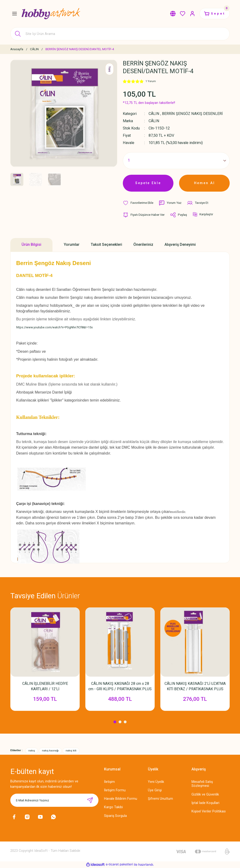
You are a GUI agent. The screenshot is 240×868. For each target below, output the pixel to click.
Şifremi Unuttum (160, 799)
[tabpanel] (45, 662)
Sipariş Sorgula (115, 816)
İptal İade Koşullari (205, 803)
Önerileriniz (143, 244)
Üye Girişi (155, 790)
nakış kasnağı (50, 750)
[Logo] (51, 14)
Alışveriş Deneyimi (180, 244)
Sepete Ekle (148, 183)
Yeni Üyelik (156, 782)
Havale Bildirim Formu (121, 799)
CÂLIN (154, 114)
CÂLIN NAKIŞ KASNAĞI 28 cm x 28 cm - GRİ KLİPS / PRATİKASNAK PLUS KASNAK (120, 686)
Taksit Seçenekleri (106, 244)
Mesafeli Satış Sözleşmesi (202, 784)
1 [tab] (115, 722)
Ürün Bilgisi (31, 244)
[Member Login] (192, 14)
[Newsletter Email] (54, 800)
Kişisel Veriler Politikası (209, 811)
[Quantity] (176, 161)
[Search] (120, 34)
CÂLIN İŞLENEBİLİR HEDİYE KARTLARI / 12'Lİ (45, 686)
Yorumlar (72, 244)
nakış (32, 750)
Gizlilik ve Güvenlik (205, 794)
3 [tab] (125, 722)
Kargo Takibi (113, 807)
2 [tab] (120, 722)
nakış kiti (71, 750)
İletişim (109, 782)
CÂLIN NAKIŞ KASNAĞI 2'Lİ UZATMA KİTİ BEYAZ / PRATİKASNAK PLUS (195, 686)
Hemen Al (204, 183)
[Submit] (90, 800)
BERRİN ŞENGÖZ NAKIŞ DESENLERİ (192, 114)
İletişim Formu (115, 790)
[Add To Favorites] (138, 203)
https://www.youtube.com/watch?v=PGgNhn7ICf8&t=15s (54, 327)
